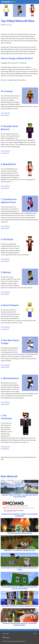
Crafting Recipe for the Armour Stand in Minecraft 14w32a (20, 569)
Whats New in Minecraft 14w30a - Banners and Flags (19, 606)
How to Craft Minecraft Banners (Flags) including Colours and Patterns (19, 588)
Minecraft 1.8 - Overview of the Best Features (19, 550)
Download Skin (5, 115)
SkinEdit (31, 47)
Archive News (5, 634)
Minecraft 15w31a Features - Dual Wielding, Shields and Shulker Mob (20, 496)
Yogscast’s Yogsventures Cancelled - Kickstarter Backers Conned (20, 624)
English (8, 638)
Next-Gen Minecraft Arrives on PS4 (20, 533)
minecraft (9, 25)
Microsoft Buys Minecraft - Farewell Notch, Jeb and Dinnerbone (19, 515)
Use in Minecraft (5, 113)
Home (35, 634)
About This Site (6, 641)
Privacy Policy (20, 641)
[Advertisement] (14, 30)
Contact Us (13, 641)
